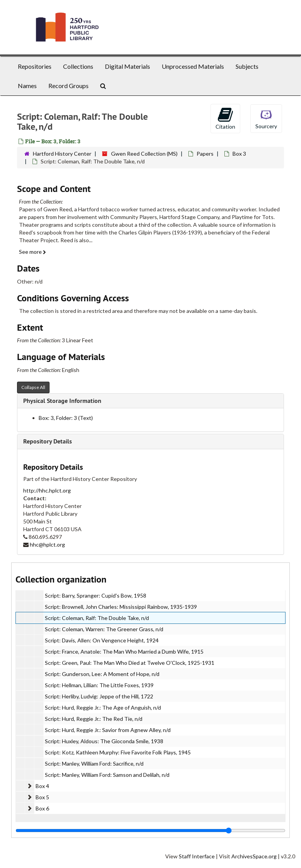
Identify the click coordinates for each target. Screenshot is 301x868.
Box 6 (42, 808)
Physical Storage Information (62, 401)
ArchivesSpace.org (254, 856)
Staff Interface (197, 856)
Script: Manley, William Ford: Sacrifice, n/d (94, 764)
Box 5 (42, 797)
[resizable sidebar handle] (150, 831)
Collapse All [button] (33, 387)
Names (27, 86)
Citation (225, 118)
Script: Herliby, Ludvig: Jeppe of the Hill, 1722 (99, 696)
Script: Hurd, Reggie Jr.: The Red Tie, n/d (94, 719)
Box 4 (42, 786)
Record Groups (68, 86)
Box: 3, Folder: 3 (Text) (66, 418)
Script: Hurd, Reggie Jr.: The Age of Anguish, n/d (103, 707)
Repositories (35, 66)
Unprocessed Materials (193, 66)
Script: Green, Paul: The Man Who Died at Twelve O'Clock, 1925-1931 (130, 663)
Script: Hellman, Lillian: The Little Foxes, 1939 (99, 685)
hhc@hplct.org (47, 544)
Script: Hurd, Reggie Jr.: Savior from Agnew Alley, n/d (108, 730)
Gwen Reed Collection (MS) (144, 154)
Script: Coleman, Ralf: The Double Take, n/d (97, 618)
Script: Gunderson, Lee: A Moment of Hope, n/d (102, 674)
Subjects (247, 66)
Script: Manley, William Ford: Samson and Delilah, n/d (107, 775)
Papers (205, 154)
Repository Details (48, 441)
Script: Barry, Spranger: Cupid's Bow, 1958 (96, 595)
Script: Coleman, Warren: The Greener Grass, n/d (104, 629)
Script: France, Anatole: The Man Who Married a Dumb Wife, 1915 (124, 651)
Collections (78, 66)
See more (32, 252)
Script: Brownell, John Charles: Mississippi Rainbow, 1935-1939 (121, 607)
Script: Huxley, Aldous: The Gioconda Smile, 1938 (104, 741)
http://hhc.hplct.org (47, 490)
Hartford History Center (62, 154)
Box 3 (239, 154)
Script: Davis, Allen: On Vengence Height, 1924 (102, 640)
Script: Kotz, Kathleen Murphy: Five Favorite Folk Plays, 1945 (118, 752)
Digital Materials (127, 66)
